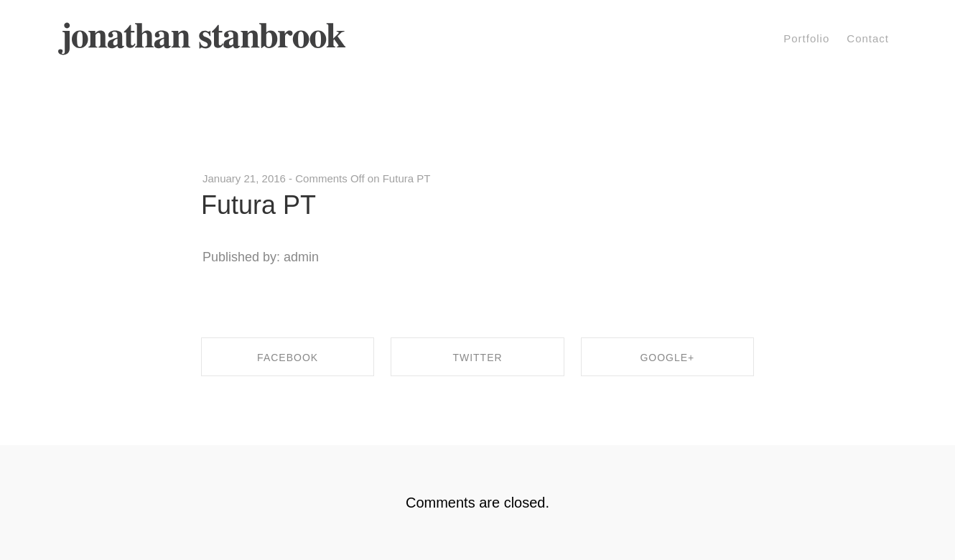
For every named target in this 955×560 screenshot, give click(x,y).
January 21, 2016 (244, 178)
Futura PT (258, 205)
